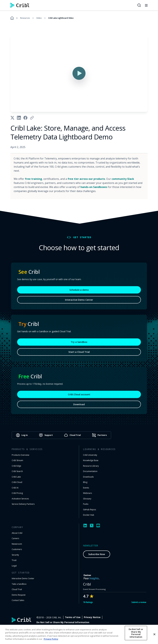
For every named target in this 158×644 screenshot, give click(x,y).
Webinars (87, 493)
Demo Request (19, 595)
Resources (25, 18)
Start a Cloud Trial (79, 353)
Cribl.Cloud (17, 482)
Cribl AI (15, 488)
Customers (17, 549)
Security (15, 555)
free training (33, 179)
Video (39, 18)
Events (86, 488)
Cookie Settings (137, 617)
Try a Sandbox (79, 343)
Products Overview (20, 455)
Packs (86, 504)
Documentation (90, 471)
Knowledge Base (91, 460)
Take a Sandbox (19, 584)
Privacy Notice (116, 617)
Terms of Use (97, 617)
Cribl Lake (16, 477)
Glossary (87, 499)
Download (79, 406)
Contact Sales (18, 600)
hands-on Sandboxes (94, 187)
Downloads (88, 477)
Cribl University (90, 455)
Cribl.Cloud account (79, 396)
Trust (14, 560)
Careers (15, 538)
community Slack (123, 179)
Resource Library (91, 466)
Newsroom (17, 544)
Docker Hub (89, 515)
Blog (85, 482)
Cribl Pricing (17, 493)
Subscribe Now (97, 554)
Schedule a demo (79, 292)
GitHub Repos (90, 510)
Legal (14, 566)
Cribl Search (17, 471)
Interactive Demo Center (79, 302)
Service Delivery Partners (23, 504)
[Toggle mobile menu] (146, 5)
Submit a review (139, 602)
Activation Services (20, 499)
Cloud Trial (17, 589)
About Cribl (17, 533)
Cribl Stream (17, 460)
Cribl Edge (16, 466)
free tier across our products (86, 179)
